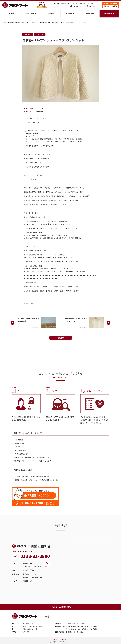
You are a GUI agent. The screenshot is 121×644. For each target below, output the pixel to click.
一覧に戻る (60, 338)
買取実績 (51, 13)
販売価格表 (90, 13)
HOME (12, 13)
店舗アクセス (109, 13)
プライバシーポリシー (60, 639)
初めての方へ (31, 13)
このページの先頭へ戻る (60, 607)
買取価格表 (70, 13)
